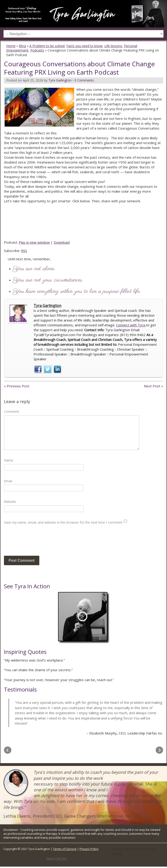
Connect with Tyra (131, 325)
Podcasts (37, 50)
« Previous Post (17, 386)
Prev (8, 750)
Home (11, 46)
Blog (22, 46)
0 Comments (84, 80)
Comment (11, 411)
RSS (24, 251)
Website (10, 502)
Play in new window (34, 242)
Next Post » (153, 386)
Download (62, 242)
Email (8, 481)
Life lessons (113, 46)
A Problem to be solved (47, 46)
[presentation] (39, 542)
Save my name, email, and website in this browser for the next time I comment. (63, 522)
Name (9, 460)
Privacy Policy (89, 849)
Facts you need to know (84, 46)
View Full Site (57, 858)
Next (159, 750)
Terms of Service (65, 849)
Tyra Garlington (47, 306)
